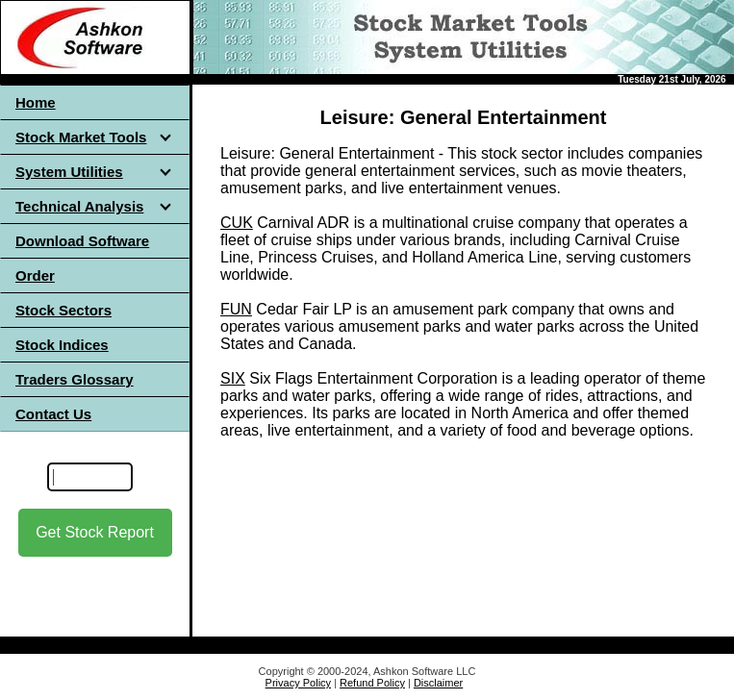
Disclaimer (438, 683)
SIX (233, 378)
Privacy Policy (298, 683)
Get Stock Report (95, 532)
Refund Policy (372, 683)
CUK (237, 223)
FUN (236, 309)
